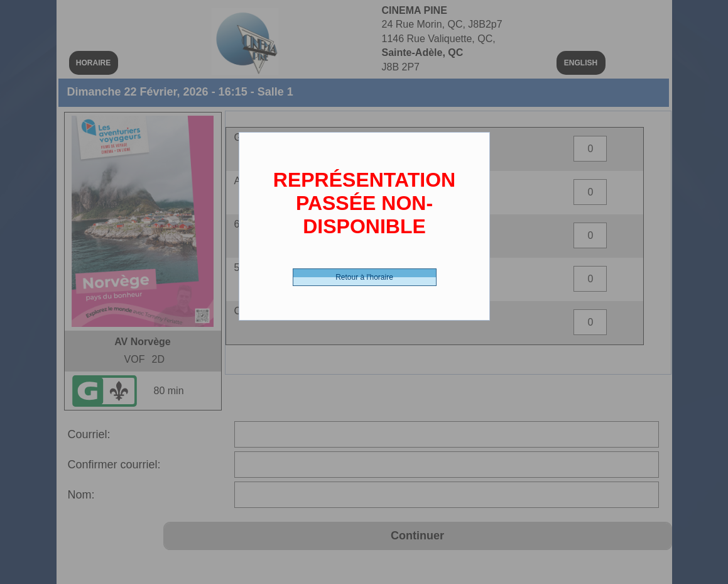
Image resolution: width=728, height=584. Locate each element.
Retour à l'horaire (364, 277)
